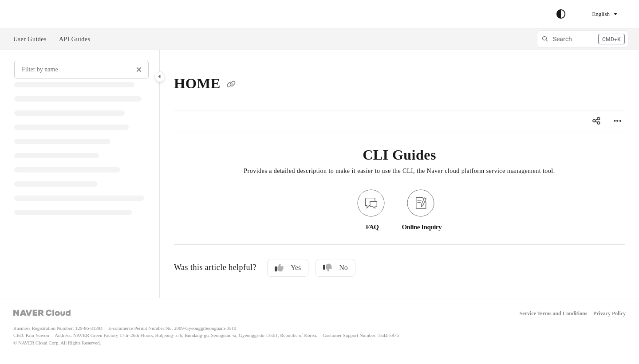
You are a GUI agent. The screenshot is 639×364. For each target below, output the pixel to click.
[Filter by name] (81, 70)
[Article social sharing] (596, 121)
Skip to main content (45, 14)
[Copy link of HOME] (231, 85)
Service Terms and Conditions (554, 314)
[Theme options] (561, 14)
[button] (583, 39)
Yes (288, 268)
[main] (399, 174)
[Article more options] (618, 121)
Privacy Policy (609, 314)
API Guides (75, 39)
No (335, 268)
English (595, 14)
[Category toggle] (160, 77)
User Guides (30, 39)
